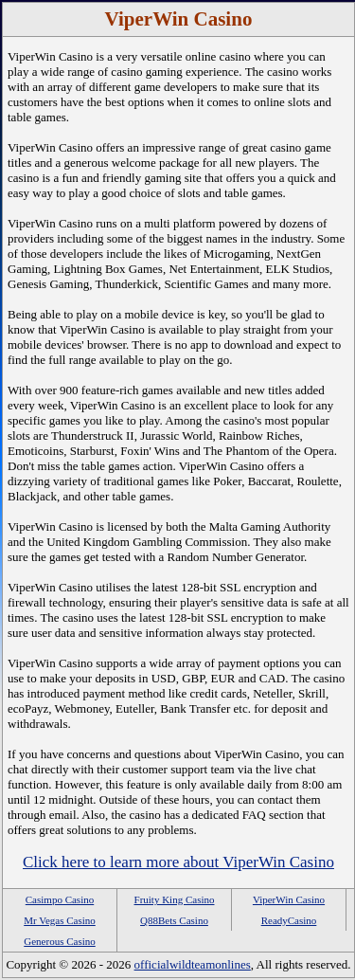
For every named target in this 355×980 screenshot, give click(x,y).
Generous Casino (59, 941)
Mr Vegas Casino (60, 920)
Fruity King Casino (175, 899)
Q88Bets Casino (174, 920)
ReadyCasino (289, 920)
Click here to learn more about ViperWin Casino (178, 862)
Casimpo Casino (60, 899)
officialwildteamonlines (193, 964)
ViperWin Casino (289, 899)
